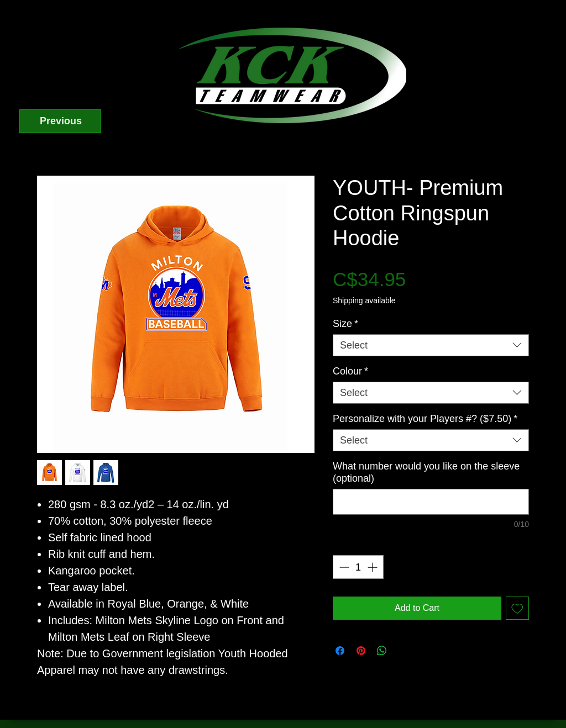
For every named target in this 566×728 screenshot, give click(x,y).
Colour (350, 371)
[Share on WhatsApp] (382, 651)
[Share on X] (403, 651)
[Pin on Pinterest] (361, 651)
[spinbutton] (358, 567)
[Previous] (60, 121)
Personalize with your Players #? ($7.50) (425, 419)
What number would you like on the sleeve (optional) (426, 472)
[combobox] (431, 345)
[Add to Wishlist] (517, 608)
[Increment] (373, 567)
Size (345, 324)
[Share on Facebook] (340, 651)
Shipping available (364, 300)
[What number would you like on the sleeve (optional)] (431, 502)
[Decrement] (343, 567)
